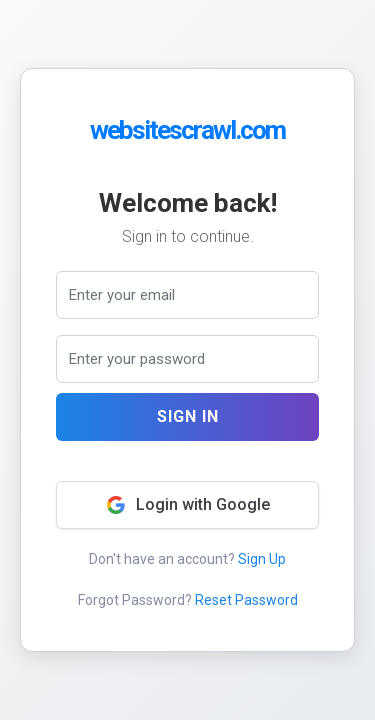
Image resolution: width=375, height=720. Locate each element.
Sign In (188, 416)
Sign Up (262, 559)
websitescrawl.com (187, 130)
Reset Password (246, 600)
